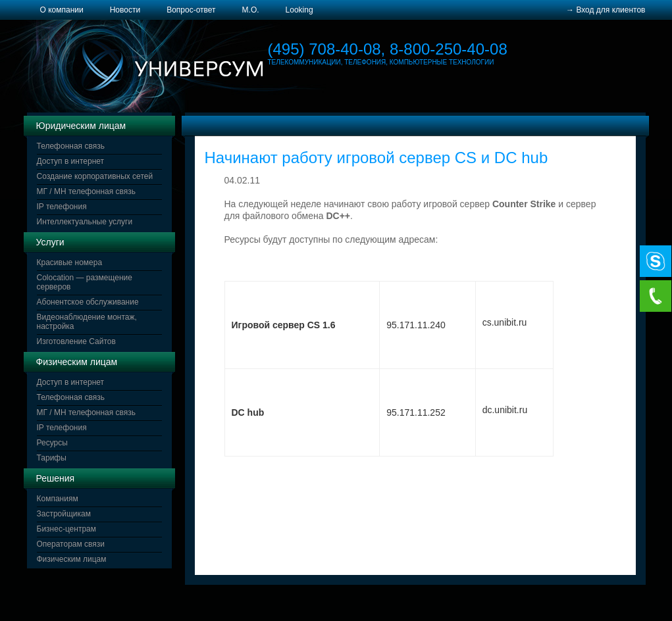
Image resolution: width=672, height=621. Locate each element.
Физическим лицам (72, 559)
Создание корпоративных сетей (95, 176)
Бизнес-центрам (67, 529)
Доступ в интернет (71, 161)
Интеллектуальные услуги (85, 222)
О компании (62, 10)
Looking (299, 10)
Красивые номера (70, 262)
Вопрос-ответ (191, 10)
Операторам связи (71, 544)
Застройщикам (64, 514)
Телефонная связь (71, 146)
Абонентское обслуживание (88, 302)
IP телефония (62, 207)
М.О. (251, 10)
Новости (125, 10)
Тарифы (52, 458)
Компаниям (58, 499)
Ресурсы (52, 443)
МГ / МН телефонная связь (87, 191)
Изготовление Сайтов (76, 341)
